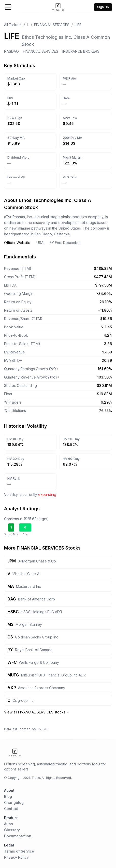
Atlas (9, 824)
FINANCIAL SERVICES (52, 25)
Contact (11, 809)
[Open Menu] (8, 7)
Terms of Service (19, 851)
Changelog (14, 803)
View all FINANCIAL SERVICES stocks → (37, 712)
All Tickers (13, 25)
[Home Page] (58, 7)
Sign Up (103, 7)
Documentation (18, 836)
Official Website (17, 243)
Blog (8, 796)
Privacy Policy (16, 857)
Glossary (12, 830)
